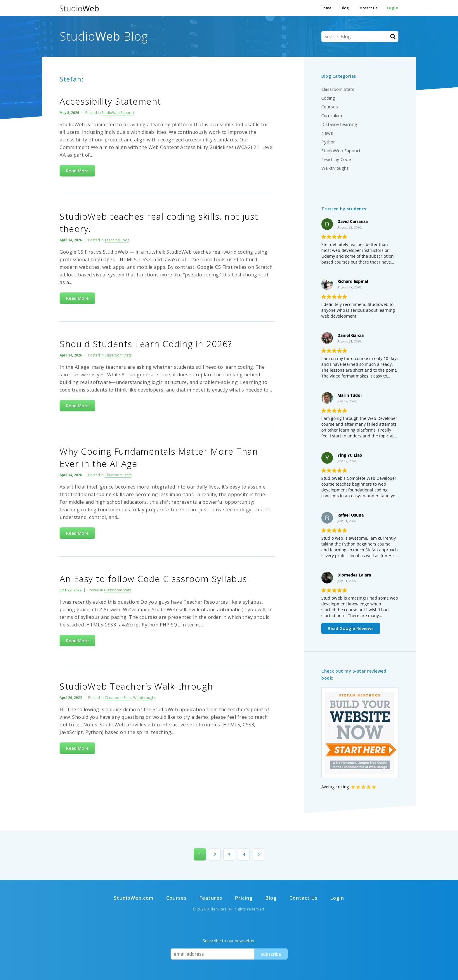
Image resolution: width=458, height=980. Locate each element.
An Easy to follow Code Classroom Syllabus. (155, 579)
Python (328, 142)
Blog (345, 8)
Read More (77, 171)
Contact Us (368, 8)
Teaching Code (117, 240)
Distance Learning (339, 124)
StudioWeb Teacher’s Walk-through (136, 686)
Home (326, 8)
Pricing (244, 898)
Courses (330, 107)
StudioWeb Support (118, 113)
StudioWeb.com (134, 898)
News (327, 133)
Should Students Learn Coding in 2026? (146, 344)
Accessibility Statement (110, 101)
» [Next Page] (259, 854)
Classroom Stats (118, 355)
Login (393, 8)
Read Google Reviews (351, 628)
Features (211, 898)
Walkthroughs (145, 698)
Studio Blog (104, 36)
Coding (328, 98)
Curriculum (332, 115)
